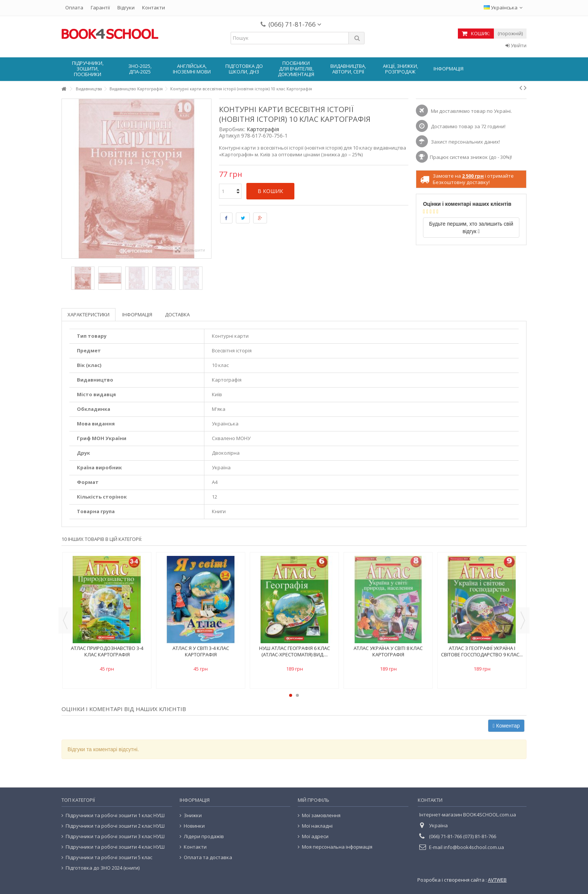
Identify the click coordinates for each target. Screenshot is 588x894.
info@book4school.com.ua (474, 847)
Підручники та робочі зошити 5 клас (109, 857)
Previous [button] (65, 620)
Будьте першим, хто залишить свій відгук (471, 228)
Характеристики (88, 314)
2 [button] (297, 695)
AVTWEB (497, 880)
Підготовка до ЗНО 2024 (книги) (103, 868)
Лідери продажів (204, 836)
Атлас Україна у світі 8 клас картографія (388, 651)
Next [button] (523, 620)
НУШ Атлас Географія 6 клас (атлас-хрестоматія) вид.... (295, 651)
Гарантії (100, 7)
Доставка (177, 314)
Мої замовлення (321, 815)
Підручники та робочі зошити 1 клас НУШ (115, 815)
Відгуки (126, 7)
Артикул (229, 136)
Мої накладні (317, 826)
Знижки (193, 815)
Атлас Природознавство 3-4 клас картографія (107, 651)
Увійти (516, 45)
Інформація (137, 314)
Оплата (74, 7)
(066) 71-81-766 (295, 24)
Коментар (506, 726)
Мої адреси (315, 836)
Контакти (154, 7)
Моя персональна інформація (337, 847)
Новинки (194, 826)
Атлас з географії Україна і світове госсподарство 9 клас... (482, 651)
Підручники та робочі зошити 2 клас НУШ (115, 826)
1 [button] (291, 695)
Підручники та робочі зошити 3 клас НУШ (115, 836)
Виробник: (232, 129)
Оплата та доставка (208, 857)
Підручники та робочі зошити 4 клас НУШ (115, 847)
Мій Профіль (313, 800)
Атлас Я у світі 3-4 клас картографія (201, 651)
